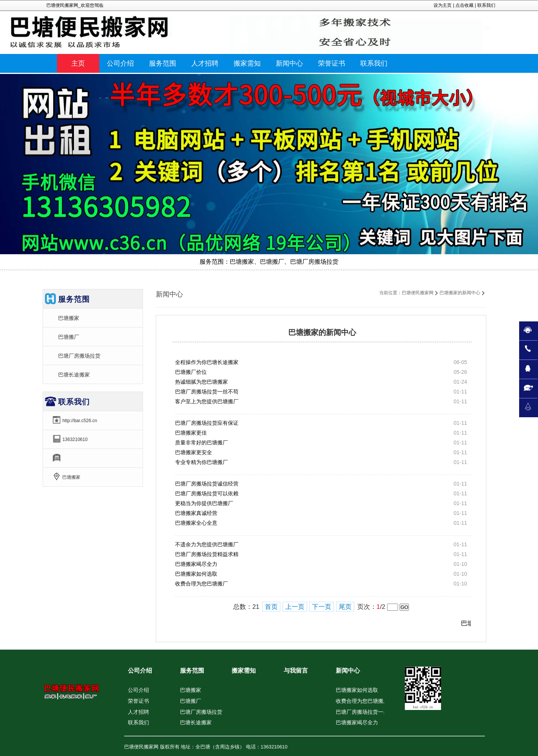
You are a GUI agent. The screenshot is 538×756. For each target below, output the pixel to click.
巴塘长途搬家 (74, 375)
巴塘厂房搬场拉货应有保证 (207, 423)
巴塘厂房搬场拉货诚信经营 (207, 484)
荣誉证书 (138, 701)
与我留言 (296, 671)
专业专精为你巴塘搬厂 (201, 462)
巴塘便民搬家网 (418, 293)
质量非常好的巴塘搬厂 (201, 443)
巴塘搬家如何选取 (196, 574)
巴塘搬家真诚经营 (196, 513)
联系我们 (486, 5)
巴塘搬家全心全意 (196, 523)
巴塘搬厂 (69, 337)
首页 (271, 607)
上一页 (295, 607)
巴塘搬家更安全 (194, 452)
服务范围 (192, 671)
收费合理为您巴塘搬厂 (201, 584)
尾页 (345, 607)
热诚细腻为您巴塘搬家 (201, 382)
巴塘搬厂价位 (191, 372)
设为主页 (443, 5)
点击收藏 (464, 5)
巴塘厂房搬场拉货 (79, 356)
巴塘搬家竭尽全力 (196, 564)
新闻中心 (348, 671)
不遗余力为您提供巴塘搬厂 (207, 544)
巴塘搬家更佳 (191, 433)
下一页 (322, 607)
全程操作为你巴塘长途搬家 (207, 362)
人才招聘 (138, 712)
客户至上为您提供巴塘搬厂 (207, 401)
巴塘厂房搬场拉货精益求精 (207, 554)
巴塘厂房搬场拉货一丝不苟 (207, 392)
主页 (78, 63)
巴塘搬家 (69, 318)
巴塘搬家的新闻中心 (460, 293)
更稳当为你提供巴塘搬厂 (204, 503)
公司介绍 (140, 671)
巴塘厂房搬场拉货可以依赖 (207, 493)
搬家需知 (244, 671)
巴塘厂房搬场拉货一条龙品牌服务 (375, 712)
